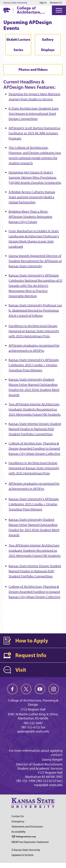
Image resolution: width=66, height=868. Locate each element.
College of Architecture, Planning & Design (29, 10)
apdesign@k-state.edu (33, 731)
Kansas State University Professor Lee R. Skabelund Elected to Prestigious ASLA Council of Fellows (35, 310)
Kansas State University (15, 3)
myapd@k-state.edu (48, 785)
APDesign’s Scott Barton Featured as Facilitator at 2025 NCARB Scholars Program (34, 133)
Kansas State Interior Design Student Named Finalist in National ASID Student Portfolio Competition (35, 429)
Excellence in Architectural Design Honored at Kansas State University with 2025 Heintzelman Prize (34, 331)
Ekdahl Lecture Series (18, 45)
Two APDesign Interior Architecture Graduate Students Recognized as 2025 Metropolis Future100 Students (35, 409)
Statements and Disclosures (27, 827)
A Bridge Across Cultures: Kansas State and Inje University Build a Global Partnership (32, 197)
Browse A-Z (56, 3)
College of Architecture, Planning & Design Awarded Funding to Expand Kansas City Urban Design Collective (34, 448)
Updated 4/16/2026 (22, 855)
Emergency (18, 821)
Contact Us (18, 816)
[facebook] (12, 689)
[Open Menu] (59, 10)
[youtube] (40, 689)
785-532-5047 (33, 723)
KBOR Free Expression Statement (30, 842)
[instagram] (54, 689)
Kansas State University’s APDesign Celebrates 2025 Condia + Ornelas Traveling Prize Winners (34, 365)
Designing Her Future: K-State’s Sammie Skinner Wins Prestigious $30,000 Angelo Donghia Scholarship (35, 177)
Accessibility (19, 832)
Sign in (43, 3)
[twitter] (26, 689)
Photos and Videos (33, 69)
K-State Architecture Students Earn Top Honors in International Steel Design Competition (34, 114)
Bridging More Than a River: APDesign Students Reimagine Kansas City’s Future (30, 217)
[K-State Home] (7, 10)
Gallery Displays (48, 45)
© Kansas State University (26, 850)
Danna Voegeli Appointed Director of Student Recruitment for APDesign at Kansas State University (35, 261)
